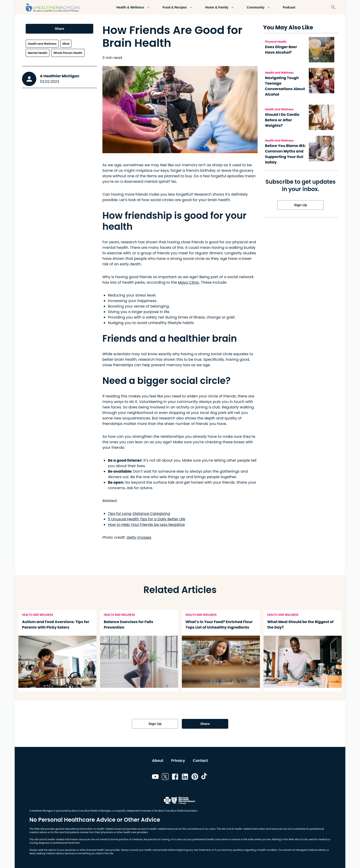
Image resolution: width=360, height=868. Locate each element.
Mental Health (38, 53)
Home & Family (220, 7)
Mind (66, 44)
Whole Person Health (68, 53)
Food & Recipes (177, 7)
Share (59, 29)
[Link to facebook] (175, 777)
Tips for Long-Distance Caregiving (139, 514)
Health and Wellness (42, 44)
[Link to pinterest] (195, 777)
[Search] (333, 7)
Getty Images (139, 537)
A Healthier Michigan (60, 76)
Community (258, 7)
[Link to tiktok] (205, 777)
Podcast (289, 7)
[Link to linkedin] (185, 777)
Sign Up (301, 205)
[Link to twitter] (165, 777)
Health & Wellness (133, 7)
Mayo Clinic (188, 282)
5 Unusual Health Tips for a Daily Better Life (147, 519)
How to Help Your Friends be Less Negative (146, 525)
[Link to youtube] (155, 777)
